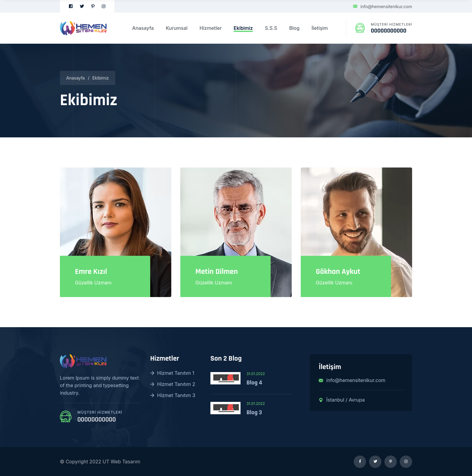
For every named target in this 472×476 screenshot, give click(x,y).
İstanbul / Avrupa (342, 400)
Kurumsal (177, 28)
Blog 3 (254, 412)
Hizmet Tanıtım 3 (173, 395)
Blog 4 (254, 383)
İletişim (320, 28)
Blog (294, 28)
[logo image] (83, 28)
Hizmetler (211, 28)
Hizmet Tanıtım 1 (172, 373)
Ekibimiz (243, 28)
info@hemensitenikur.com (383, 6)
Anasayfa (143, 28)
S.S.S (271, 28)
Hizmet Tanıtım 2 (173, 384)
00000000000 (389, 31)
